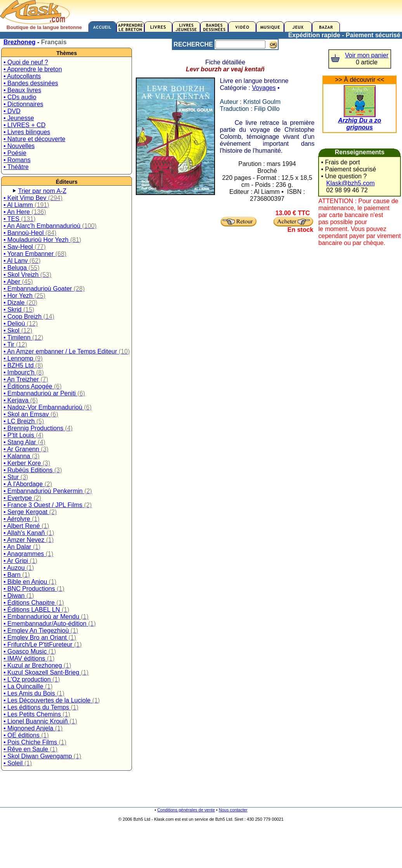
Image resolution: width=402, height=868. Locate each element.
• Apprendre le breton (33, 69)
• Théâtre (16, 167)
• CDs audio (20, 97)
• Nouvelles (19, 146)
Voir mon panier (367, 55)
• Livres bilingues (27, 132)
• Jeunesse (19, 118)
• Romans (17, 160)
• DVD (12, 111)
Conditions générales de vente (186, 810)
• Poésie (15, 153)
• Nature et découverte (34, 139)
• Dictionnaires (23, 104)
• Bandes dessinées (31, 83)
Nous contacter (233, 810)
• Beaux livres (22, 90)
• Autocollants (22, 76)
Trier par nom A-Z (42, 191)
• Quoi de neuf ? (26, 62)
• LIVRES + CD (24, 125)
